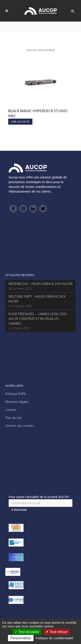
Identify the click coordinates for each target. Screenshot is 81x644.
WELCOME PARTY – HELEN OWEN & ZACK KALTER (37, 299)
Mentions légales (17, 402)
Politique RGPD (16, 394)
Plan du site (13, 418)
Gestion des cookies (20, 426)
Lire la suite (20, 122)
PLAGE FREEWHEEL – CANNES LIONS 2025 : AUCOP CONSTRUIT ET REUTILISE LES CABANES (38, 319)
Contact (11, 410)
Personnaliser (21, 638)
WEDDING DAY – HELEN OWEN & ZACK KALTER (40, 284)
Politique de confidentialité (54, 638)
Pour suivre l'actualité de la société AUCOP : (40, 497)
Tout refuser (57, 632)
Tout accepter (27, 632)
